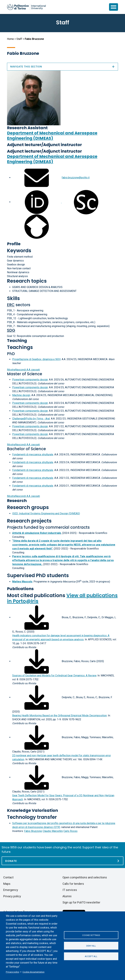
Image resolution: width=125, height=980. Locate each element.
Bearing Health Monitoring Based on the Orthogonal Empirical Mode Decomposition (59, 715)
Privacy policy (13, 972)
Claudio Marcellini (53, 831)
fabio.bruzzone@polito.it (76, 178)
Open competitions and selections (85, 877)
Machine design (21, 395)
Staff (19, 39)
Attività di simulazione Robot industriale (37, 533)
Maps (7, 884)
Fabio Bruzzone (33, 831)
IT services (70, 890)
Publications (20, 589)
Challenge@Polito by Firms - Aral (31, 419)
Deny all (91, 946)
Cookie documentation (33, 972)
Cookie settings (91, 935)
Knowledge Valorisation (32, 810)
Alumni (67, 896)
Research (17, 501)
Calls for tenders (73, 884)
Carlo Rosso (70, 831)
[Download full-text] (37, 617)
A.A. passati (23, 370)
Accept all (91, 956)
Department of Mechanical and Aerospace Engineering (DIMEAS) (52, 136)
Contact (8, 877)
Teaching (17, 341)
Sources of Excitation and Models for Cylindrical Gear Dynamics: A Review (54, 676)
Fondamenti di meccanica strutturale (33, 454)
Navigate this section (62, 67)
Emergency (11, 890)
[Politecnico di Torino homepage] (26, 7)
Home (10, 39)
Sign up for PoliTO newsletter (81, 902)
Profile (14, 244)
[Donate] (62, 861)
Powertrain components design (30, 380)
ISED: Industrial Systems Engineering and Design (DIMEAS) (46, 513)
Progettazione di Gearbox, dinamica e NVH (36, 359)
